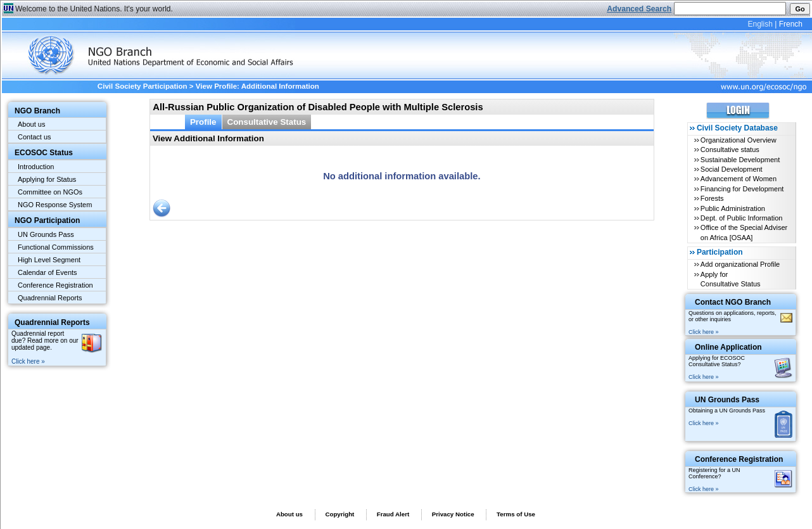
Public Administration (733, 208)
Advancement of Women (739, 179)
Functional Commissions (56, 247)
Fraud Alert (393, 514)
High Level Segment (49, 260)
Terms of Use (516, 514)
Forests (712, 198)
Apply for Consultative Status (731, 279)
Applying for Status (47, 179)
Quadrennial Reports (50, 298)
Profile (203, 122)
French (791, 24)
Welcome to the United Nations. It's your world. (94, 9)
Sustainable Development (740, 160)
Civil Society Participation (143, 86)
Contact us (35, 137)
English (760, 24)
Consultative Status (267, 122)
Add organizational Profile (740, 264)
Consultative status (730, 150)
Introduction (36, 167)
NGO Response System (55, 205)
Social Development (732, 169)
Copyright (339, 514)
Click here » (28, 361)
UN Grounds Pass (46, 234)
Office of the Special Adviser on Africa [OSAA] (744, 232)
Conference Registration (55, 285)
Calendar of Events (48, 272)
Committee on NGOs (50, 192)
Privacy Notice (453, 514)
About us (31, 124)
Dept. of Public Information (742, 218)
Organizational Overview (739, 140)
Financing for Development (742, 189)
